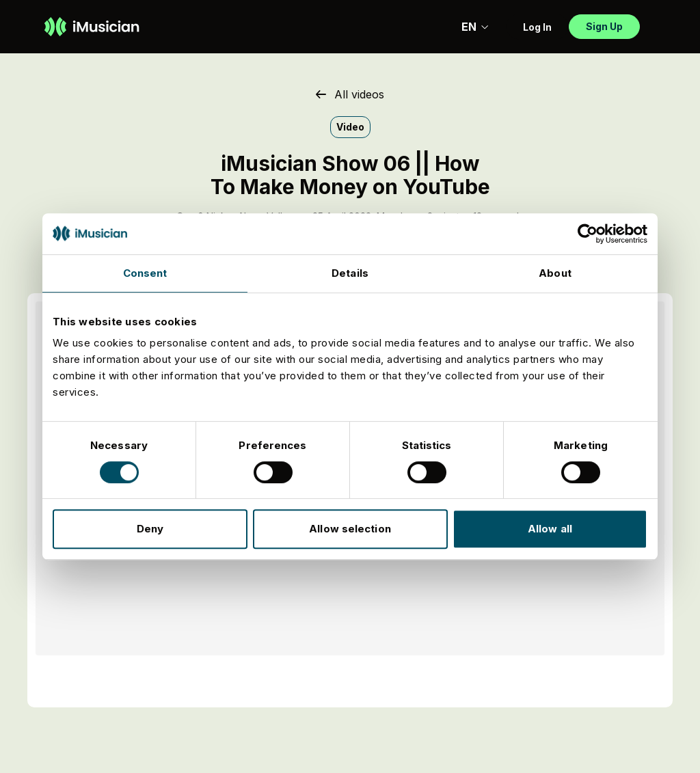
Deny (150, 529)
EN (475, 27)
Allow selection (350, 529)
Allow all (550, 529)
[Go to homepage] (92, 27)
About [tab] (555, 273)
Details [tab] (350, 273)
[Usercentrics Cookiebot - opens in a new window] (588, 234)
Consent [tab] (145, 273)
